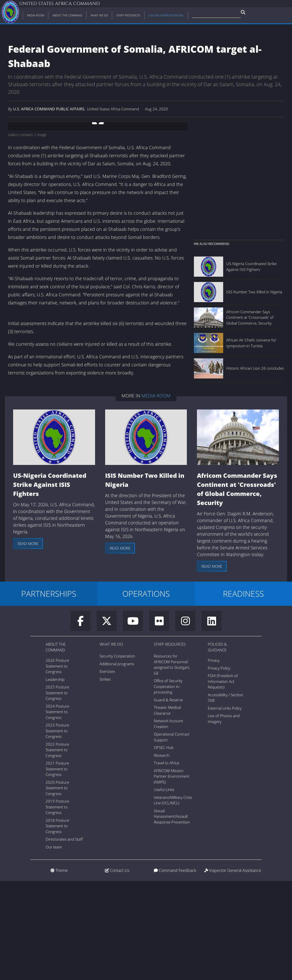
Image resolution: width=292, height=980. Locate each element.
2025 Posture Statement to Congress (57, 792)
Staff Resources (170, 743)
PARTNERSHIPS (49, 693)
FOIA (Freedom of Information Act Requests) (223, 780)
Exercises (107, 770)
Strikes (105, 778)
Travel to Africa (166, 862)
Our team (54, 946)
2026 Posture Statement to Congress (57, 765)
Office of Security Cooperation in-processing (168, 785)
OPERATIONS (146, 693)
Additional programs (117, 763)
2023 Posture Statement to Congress (57, 830)
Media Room (156, 495)
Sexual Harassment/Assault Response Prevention (172, 915)
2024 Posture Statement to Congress (57, 811)
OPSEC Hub (164, 846)
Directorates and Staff (64, 938)
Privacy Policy (219, 767)
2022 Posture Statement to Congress (57, 849)
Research (162, 854)
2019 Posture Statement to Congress (57, 906)
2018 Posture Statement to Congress (57, 925)
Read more (28, 643)
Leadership (55, 778)
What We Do (111, 743)
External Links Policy (225, 807)
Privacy (214, 759)
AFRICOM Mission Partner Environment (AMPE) (172, 875)
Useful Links (164, 889)
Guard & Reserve (168, 799)
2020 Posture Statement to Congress (57, 887)
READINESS (243, 693)
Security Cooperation (117, 755)
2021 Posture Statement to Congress (57, 868)
